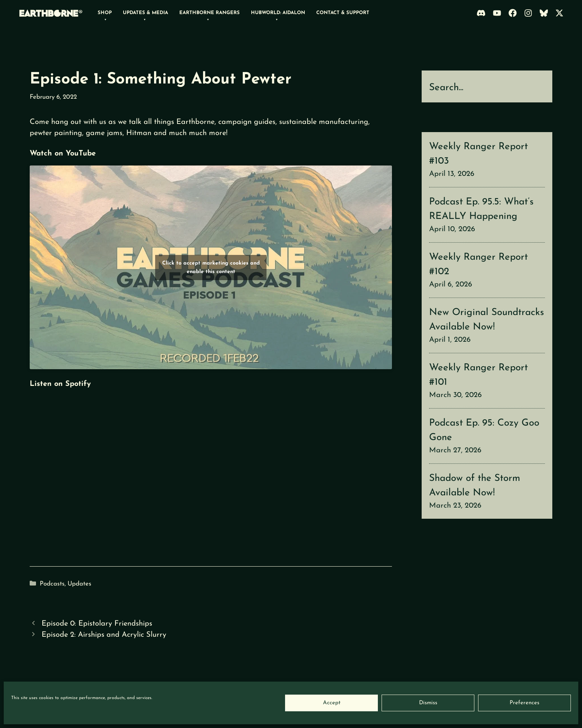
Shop (105, 13)
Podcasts (52, 584)
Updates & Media (145, 13)
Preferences (524, 703)
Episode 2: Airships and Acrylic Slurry (104, 635)
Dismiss (428, 703)
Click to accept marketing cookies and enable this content (211, 268)
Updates (79, 584)
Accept (332, 703)
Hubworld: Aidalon (278, 13)
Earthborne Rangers (210, 13)
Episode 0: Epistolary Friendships (97, 624)
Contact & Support (343, 13)
